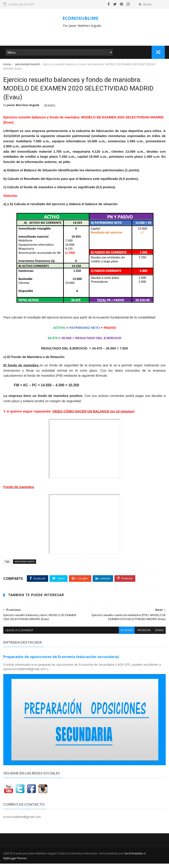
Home (7, 66)
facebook (143, 635)
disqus (159, 635)
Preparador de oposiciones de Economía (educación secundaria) (61, 661)
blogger (126, 635)
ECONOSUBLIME (80, 18)
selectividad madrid (27, 66)
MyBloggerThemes (15, 863)
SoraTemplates (134, 858)
